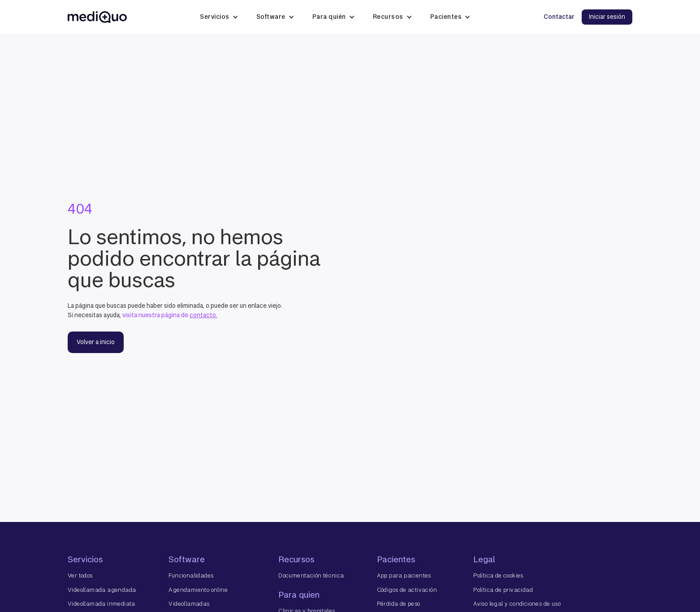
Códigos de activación (407, 590)
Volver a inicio (96, 342)
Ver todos (80, 575)
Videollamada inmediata (102, 604)
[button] (219, 17)
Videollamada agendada (102, 590)
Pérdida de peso (399, 604)
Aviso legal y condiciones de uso (517, 604)
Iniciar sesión (607, 17)
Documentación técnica (311, 575)
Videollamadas (189, 604)
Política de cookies (498, 575)
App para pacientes (404, 575)
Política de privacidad (503, 590)
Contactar (559, 17)
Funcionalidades (191, 575)
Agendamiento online (198, 590)
